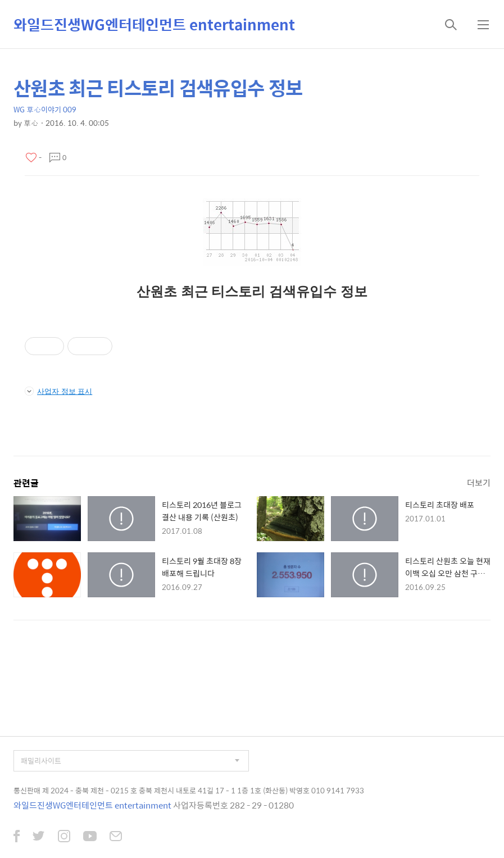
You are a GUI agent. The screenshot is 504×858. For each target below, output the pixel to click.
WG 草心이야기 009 (45, 109)
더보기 (479, 482)
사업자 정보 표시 (58, 391)
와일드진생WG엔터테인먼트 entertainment (154, 24)
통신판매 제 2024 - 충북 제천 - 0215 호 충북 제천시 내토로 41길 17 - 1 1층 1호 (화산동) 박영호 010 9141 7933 (189, 790)
